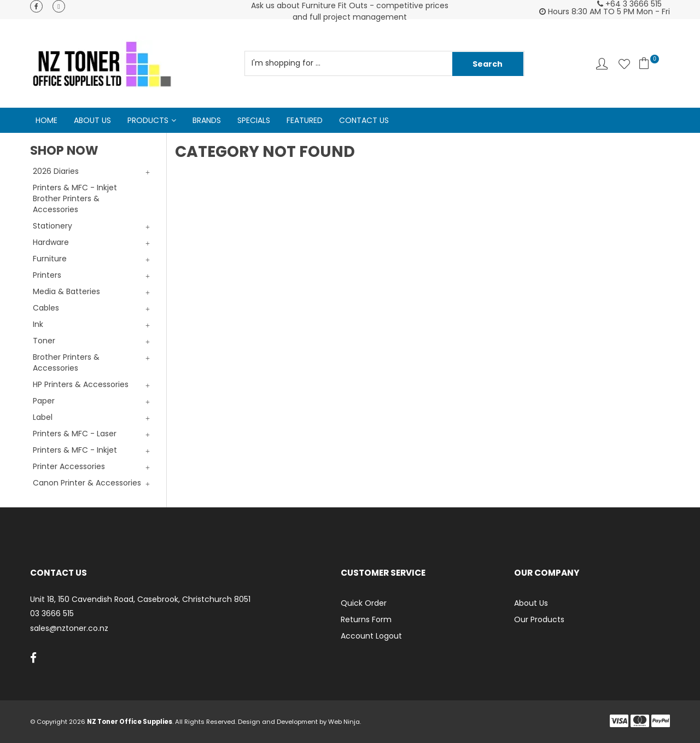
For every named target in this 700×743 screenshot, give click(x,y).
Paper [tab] (44, 401)
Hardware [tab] (51, 242)
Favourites (624, 64)
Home (46, 120)
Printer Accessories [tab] (69, 466)
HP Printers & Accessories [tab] (81, 384)
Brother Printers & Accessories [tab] (66, 362)
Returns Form (366, 619)
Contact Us (364, 120)
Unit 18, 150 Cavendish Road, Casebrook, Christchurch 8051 (140, 599)
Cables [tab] (46, 308)
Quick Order (364, 603)
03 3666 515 (52, 614)
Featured (305, 120)
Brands (207, 120)
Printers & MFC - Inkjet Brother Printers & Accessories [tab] (75, 198)
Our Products (539, 619)
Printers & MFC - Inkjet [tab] (75, 450)
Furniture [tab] (50, 259)
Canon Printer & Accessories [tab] (87, 483)
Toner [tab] (44, 341)
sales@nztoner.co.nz (69, 628)
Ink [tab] (38, 324)
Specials (254, 120)
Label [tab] (43, 417)
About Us (92, 120)
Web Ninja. (345, 722)
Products (148, 120)
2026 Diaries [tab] (56, 171)
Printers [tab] (47, 275)
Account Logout (371, 636)
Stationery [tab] (52, 226)
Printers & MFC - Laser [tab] (75, 434)
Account (602, 64)
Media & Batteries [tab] (66, 291)
